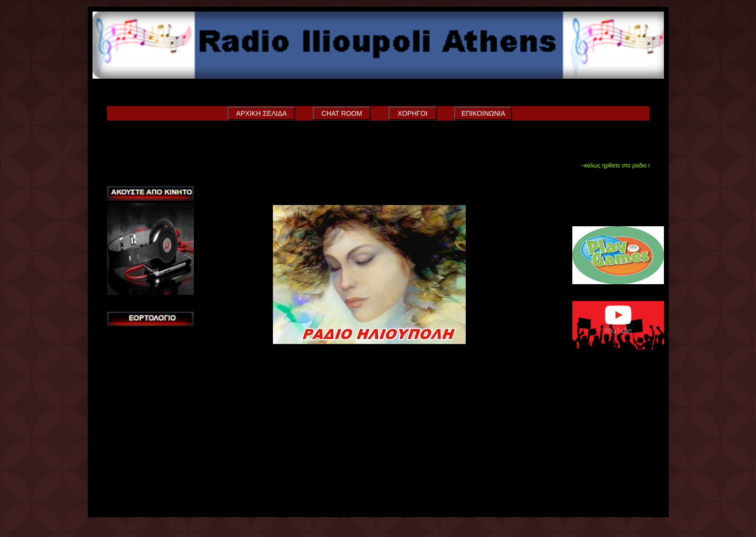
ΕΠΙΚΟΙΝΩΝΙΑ (483, 113)
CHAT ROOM (342, 113)
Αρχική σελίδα (396, 373)
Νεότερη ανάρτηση (222, 373)
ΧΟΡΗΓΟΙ (413, 113)
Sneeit (600, 207)
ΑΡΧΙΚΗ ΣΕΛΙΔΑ (262, 113)
